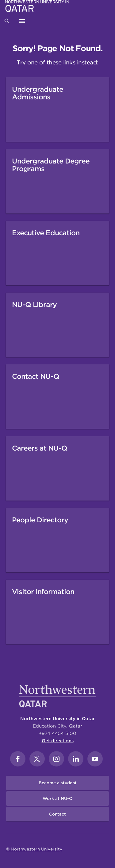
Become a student (58, 783)
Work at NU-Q (58, 799)
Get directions (58, 741)
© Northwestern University (34, 849)
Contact (57, 814)
